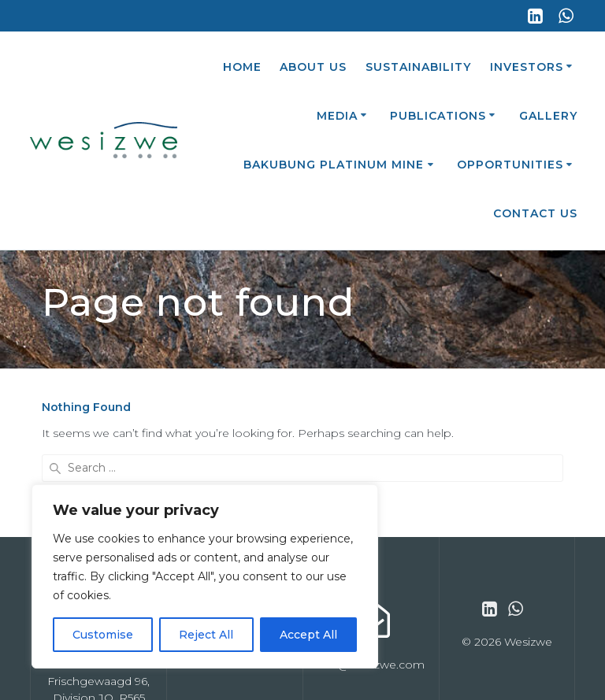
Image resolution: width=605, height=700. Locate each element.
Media (337, 116)
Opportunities (510, 165)
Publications (438, 116)
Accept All (308, 635)
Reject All (206, 635)
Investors (527, 67)
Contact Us (535, 213)
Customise (103, 635)
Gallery (548, 116)
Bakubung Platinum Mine (334, 165)
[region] (205, 576)
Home (242, 67)
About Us (313, 67)
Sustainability (418, 67)
